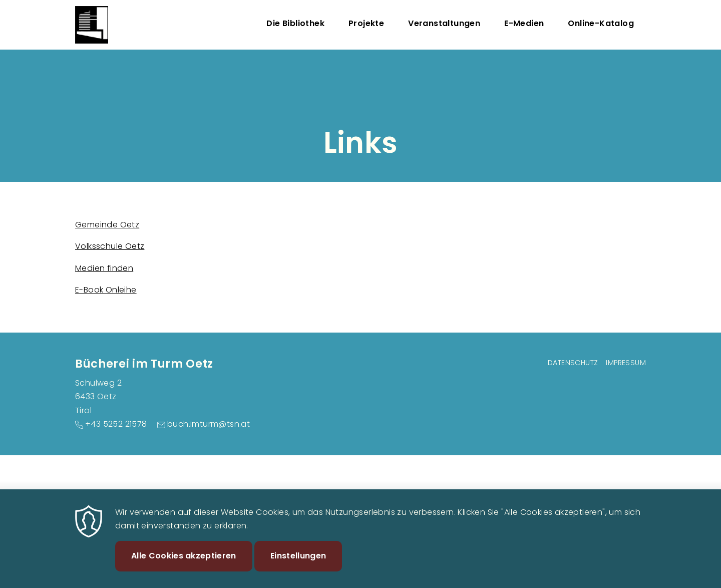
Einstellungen (298, 564)
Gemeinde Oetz (107, 225)
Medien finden (104, 268)
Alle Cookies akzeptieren (184, 564)
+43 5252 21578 (116, 424)
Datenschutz (573, 363)
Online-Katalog (601, 23)
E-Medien (524, 23)
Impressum (626, 363)
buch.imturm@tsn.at (209, 424)
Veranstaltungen (444, 23)
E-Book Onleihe (106, 290)
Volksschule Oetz (110, 246)
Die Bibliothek (295, 23)
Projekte (366, 23)
